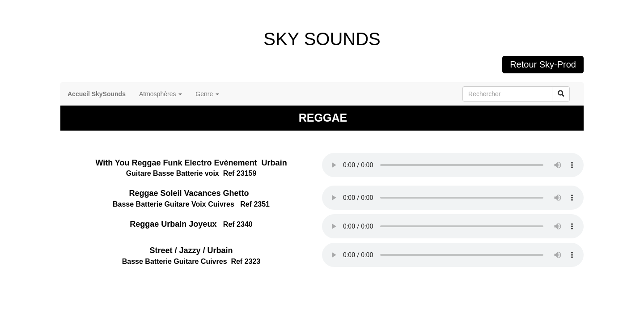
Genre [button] (207, 94)
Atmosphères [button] (161, 94)
